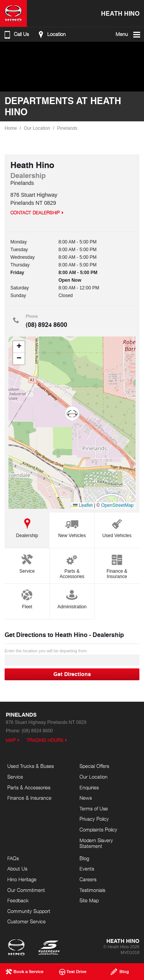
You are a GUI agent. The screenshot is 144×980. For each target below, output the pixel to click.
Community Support (29, 911)
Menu (128, 34)
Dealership (27, 527)
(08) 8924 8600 (46, 324)
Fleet (27, 598)
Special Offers (94, 766)
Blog (84, 858)
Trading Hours (45, 740)
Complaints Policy (98, 830)
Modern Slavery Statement (96, 843)
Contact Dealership (35, 213)
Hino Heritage (22, 879)
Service (27, 563)
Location (51, 34)
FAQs (13, 858)
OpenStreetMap (117, 505)
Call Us (16, 34)
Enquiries (89, 787)
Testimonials (92, 890)
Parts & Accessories (72, 565)
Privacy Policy (94, 819)
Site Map (89, 900)
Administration (72, 598)
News (86, 798)
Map (11, 740)
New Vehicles (72, 527)
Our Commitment (26, 890)
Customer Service (26, 921)
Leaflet (83, 505)
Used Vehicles (117, 527)
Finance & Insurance (117, 565)
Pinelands (67, 128)
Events (87, 869)
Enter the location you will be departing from (72, 657)
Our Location (37, 128)
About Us (17, 869)
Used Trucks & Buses (31, 766)
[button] (72, 414)
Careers (88, 879)
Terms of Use (94, 808)
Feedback (18, 900)
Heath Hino (120, 13)
